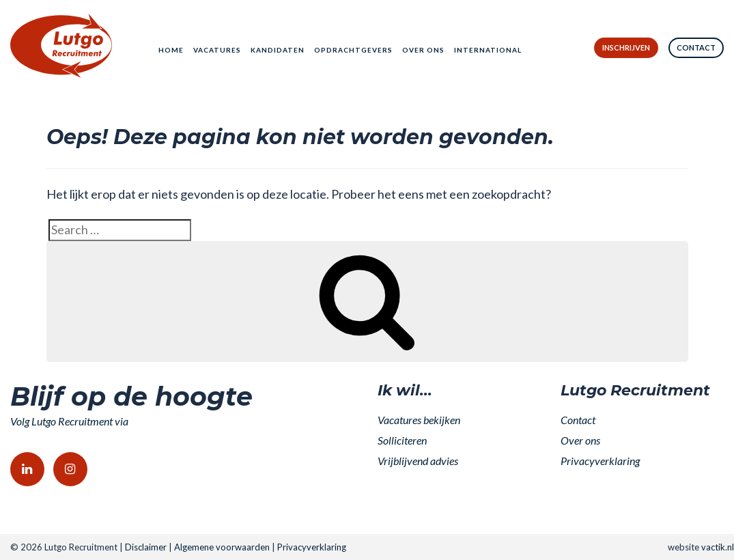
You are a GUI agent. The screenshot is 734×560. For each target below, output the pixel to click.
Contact (696, 47)
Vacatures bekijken (419, 420)
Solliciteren (402, 440)
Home (171, 50)
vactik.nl (718, 547)
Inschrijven (626, 47)
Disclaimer (146, 547)
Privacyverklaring (600, 461)
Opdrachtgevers (353, 50)
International (488, 50)
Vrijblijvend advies (418, 461)
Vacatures (217, 50)
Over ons (423, 50)
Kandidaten (278, 50)
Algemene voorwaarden (222, 547)
